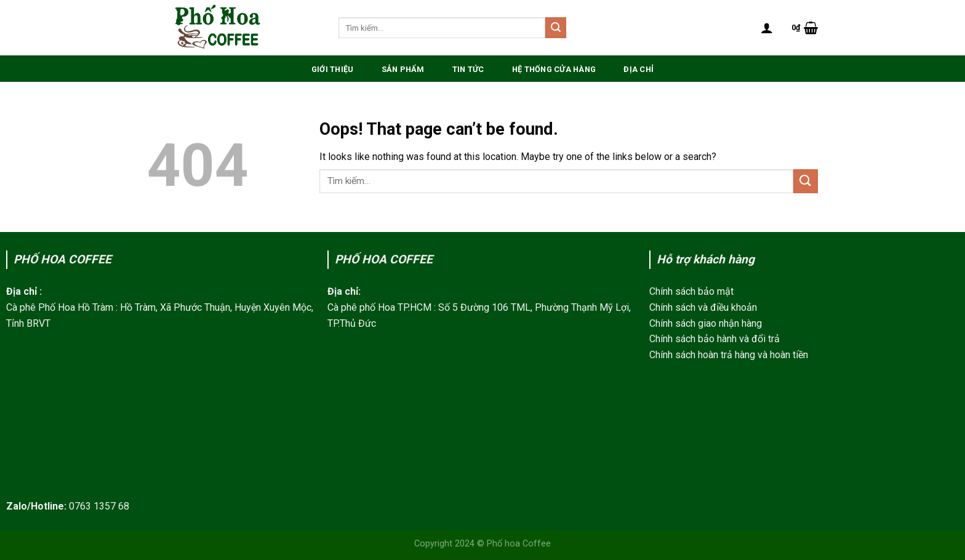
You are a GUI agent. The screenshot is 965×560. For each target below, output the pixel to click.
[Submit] (556, 28)
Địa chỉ (639, 69)
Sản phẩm (403, 69)
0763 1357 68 (99, 506)
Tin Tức (468, 69)
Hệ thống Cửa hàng (554, 69)
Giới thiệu (333, 69)
